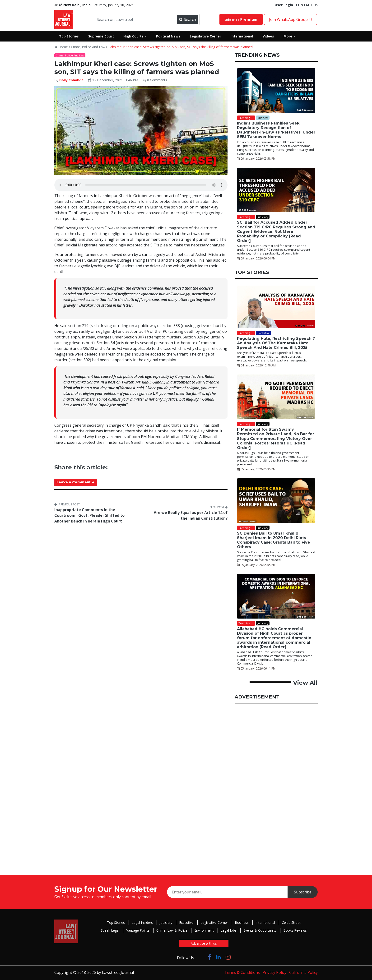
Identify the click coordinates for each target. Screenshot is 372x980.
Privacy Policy (274, 972)
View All (305, 683)
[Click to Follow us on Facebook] (209, 957)
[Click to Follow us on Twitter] (201, 957)
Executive (186, 922)
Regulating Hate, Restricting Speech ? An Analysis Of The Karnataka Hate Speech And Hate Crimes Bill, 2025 (276, 343)
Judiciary (166, 922)
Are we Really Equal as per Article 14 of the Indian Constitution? (191, 515)
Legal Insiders (142, 922)
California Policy (303, 972)
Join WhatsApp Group (291, 19)
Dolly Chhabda (71, 80)
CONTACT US (307, 5)
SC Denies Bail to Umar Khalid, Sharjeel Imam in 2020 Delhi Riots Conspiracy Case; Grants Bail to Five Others (274, 540)
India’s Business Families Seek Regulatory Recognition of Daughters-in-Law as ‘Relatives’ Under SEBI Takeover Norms (276, 130)
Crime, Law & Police (172, 930)
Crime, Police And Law (88, 47)
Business (242, 922)
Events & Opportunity (260, 930)
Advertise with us (204, 943)
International (265, 922)
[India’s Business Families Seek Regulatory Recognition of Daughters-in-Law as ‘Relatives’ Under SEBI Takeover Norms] (276, 91)
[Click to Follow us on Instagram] (228, 957)
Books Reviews (295, 930)
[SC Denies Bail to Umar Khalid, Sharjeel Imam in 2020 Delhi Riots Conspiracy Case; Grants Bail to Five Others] (276, 501)
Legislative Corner (214, 922)
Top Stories (116, 922)
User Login (284, 5)
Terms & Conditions (242, 972)
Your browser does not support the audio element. (141, 185)
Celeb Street (291, 922)
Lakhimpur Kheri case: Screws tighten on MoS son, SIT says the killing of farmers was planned (181, 47)
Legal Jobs (229, 930)
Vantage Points (138, 930)
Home (61, 47)
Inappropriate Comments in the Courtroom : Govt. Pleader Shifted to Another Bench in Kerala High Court (89, 515)
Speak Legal (110, 930)
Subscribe (241, 19)
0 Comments (155, 80)
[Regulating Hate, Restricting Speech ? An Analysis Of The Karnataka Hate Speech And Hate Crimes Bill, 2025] (276, 307)
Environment (204, 930)
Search (187, 19)
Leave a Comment (76, 482)
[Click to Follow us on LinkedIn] (218, 957)
